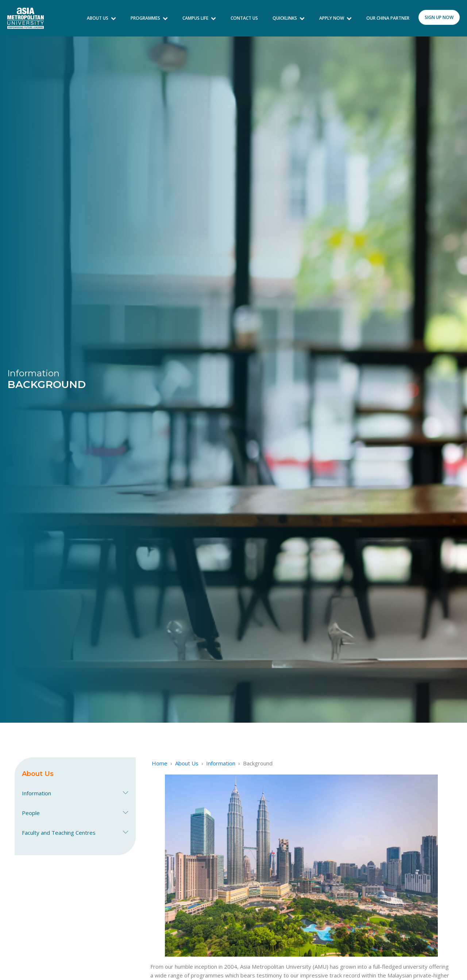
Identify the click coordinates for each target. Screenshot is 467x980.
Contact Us (244, 18)
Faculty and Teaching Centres (75, 833)
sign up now (439, 17)
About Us (101, 18)
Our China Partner (388, 18)
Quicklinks (289, 18)
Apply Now (335, 18)
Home (160, 763)
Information (75, 793)
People (75, 813)
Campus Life (199, 18)
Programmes (149, 18)
